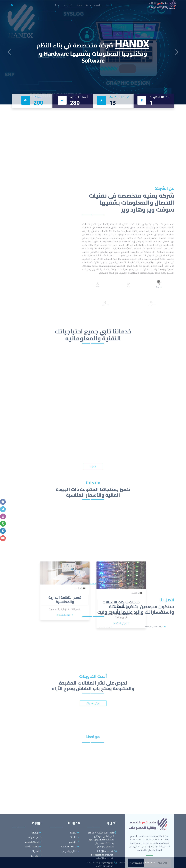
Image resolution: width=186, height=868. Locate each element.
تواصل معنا (67, 5)
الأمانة (74, 866)
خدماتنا (88, 5)
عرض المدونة (93, 729)
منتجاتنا (79, 5)
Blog (57, 5)
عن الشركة (98, 5)
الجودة (75, 861)
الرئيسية (109, 5)
